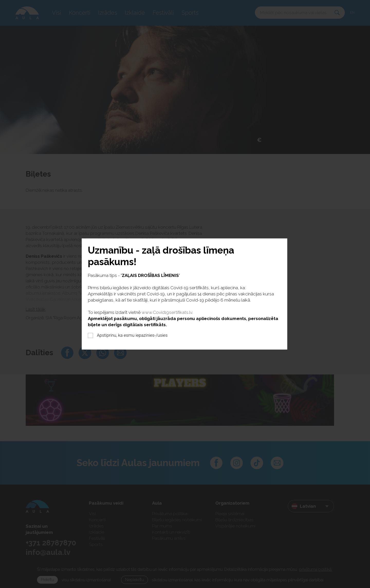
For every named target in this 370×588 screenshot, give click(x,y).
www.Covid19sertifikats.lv (167, 312)
